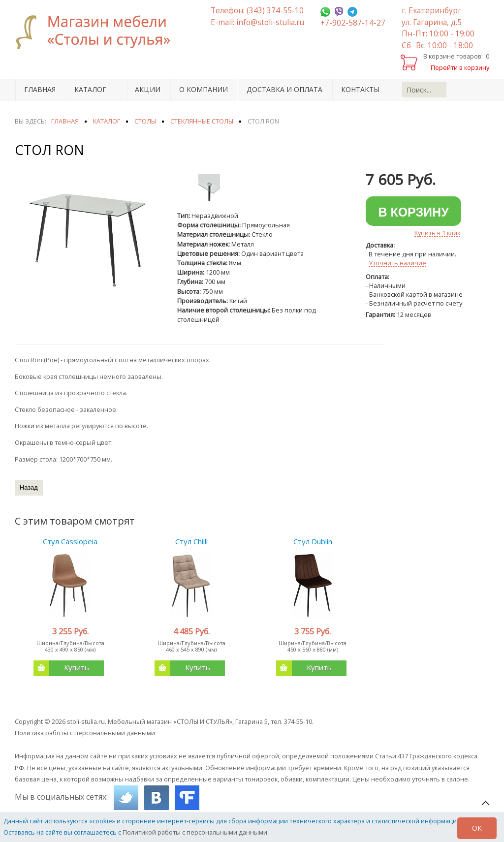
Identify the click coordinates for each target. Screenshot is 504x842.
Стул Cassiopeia (70, 541)
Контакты (360, 89)
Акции (148, 89)
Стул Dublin (313, 541)
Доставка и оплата (284, 89)
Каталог (90, 89)
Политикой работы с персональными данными (195, 832)
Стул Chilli (191, 541)
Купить (61, 668)
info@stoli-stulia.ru (270, 22)
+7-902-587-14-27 (353, 23)
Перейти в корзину (460, 67)
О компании (204, 89)
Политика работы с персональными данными (85, 733)
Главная (40, 89)
